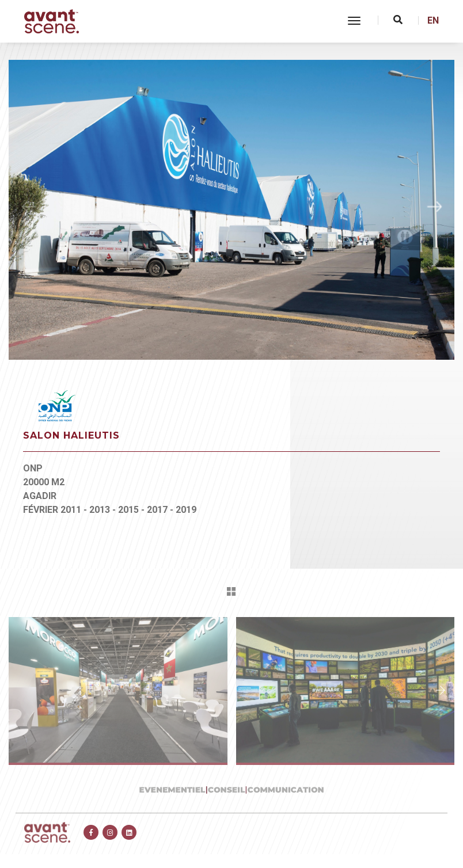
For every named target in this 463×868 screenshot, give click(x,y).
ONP (33, 468)
